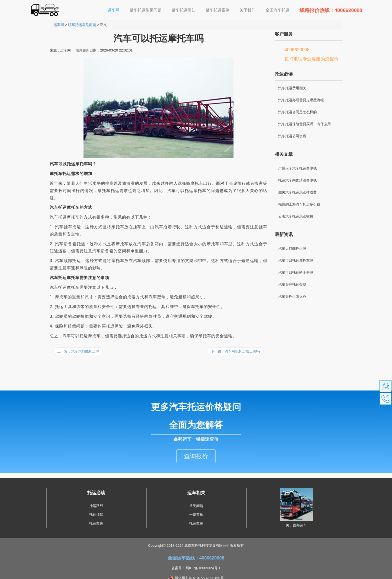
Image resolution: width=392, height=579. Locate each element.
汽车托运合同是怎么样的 (297, 112)
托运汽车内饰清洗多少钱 (297, 180)
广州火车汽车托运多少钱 (297, 168)
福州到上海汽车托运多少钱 (299, 204)
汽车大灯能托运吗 (292, 248)
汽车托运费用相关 (292, 88)
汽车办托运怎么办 (292, 296)
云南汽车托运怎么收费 (296, 216)
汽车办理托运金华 (292, 284)
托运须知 (96, 503)
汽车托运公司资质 (292, 136)
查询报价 (196, 445)
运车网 (116, 10)
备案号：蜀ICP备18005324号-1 (196, 557)
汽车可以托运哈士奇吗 (296, 272)
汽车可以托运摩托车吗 (296, 260)
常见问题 (196, 494)
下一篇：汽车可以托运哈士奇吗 (235, 351)
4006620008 (297, 50)
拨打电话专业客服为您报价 (311, 59)
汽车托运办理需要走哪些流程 (301, 100)
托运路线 (96, 494)
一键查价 (196, 503)
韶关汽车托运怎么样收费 (297, 192)
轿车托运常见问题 (82, 25)
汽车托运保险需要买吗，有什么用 (304, 124)
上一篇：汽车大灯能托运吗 (78, 351)
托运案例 (96, 512)
